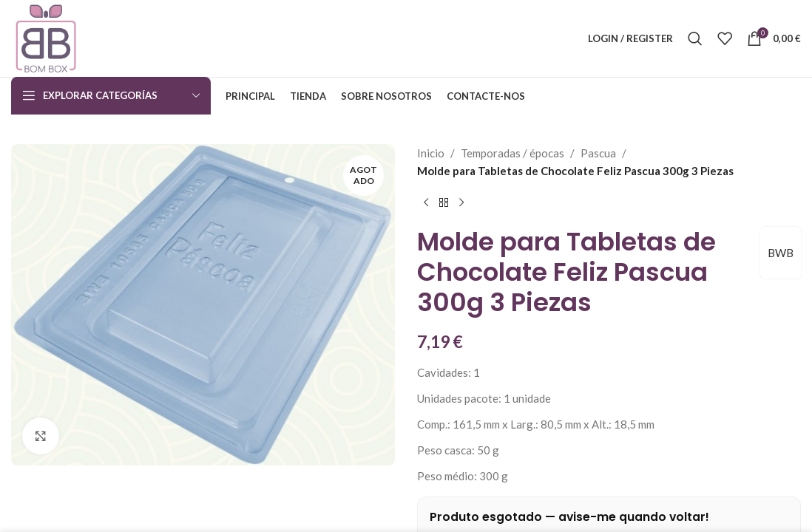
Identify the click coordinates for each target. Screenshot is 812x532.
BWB (781, 253)
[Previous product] (426, 203)
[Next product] (461, 203)
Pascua (598, 153)
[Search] (695, 38)
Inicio (431, 153)
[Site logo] (46, 37)
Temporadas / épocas (512, 153)
